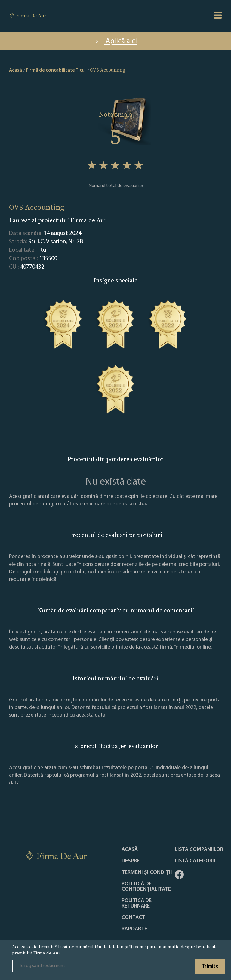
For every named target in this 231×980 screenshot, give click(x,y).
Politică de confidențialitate (146, 887)
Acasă (130, 850)
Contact (133, 918)
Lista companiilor (199, 850)
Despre (131, 861)
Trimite (210, 966)
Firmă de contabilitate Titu (55, 70)
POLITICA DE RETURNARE (137, 904)
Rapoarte (134, 929)
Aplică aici (115, 41)
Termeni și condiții (147, 873)
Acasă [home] (15, 70)
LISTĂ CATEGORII (195, 861)
